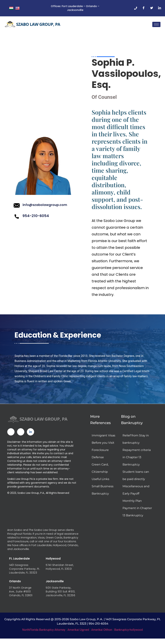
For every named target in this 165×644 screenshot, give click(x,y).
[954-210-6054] (17, 217)
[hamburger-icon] (156, 24)
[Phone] (136, 8)
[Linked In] (30, 434)
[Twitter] (152, 8)
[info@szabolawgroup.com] (17, 207)
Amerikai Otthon (102, 632)
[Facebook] (144, 8)
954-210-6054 (36, 217)
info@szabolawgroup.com (45, 206)
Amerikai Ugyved (78, 632)
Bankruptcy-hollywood (128, 632)
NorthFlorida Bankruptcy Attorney (44, 632)
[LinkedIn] (160, 8)
